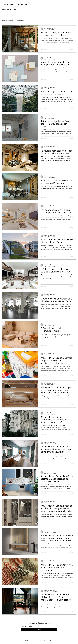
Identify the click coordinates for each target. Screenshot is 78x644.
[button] (74, 21)
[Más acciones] (73, 29)
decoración (20, 21)
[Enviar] (39, 630)
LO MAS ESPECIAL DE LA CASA (14, 4)
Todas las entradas (7, 21)
